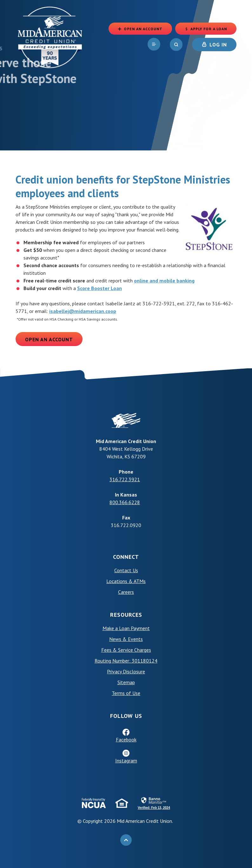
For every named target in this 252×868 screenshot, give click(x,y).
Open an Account (49, 339)
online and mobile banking (164, 281)
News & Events (126, 639)
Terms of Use (126, 693)
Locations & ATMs (126, 581)
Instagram (126, 760)
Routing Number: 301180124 (126, 661)
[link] (154, 803)
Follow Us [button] (126, 716)
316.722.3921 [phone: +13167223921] (125, 479)
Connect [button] (126, 557)
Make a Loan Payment (126, 628)
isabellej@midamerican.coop (83, 311)
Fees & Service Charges (126, 650)
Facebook (126, 740)
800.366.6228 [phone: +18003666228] (125, 502)
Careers (126, 592)
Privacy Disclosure (126, 671)
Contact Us (126, 570)
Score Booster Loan (99, 288)
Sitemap (126, 682)
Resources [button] (126, 615)
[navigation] (154, 44)
